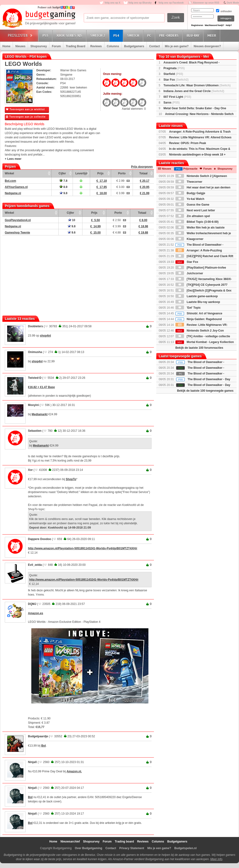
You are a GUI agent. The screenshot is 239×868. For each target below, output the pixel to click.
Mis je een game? (177, 46)
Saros (171, 103)
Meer (212, 35)
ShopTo (71, 479)
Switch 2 (98, 35)
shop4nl (45, 336)
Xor (30, 470)
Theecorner (189, 182)
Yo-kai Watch (190, 199)
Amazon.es (35, 613)
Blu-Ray (194, 35)
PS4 (117, 35)
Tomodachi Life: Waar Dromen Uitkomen (197, 85)
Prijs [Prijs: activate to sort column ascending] (100, 173)
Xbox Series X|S (70, 35)
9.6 (72, 233)
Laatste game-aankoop (197, 296)
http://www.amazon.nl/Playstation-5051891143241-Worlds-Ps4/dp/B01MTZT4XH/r (83, 548)
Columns (113, 46)
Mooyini (33, 405)
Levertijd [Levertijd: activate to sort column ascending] (81, 173)
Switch (134, 35)
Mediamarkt (40, 414)
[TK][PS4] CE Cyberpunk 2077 (201, 285)
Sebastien (35, 431)
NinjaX (32, 762)
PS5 (46, 35)
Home (6, 46)
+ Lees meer (13, 159)
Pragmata (174, 68)
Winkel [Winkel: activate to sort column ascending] (9, 173)
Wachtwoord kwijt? (214, 25)
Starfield (173, 74)
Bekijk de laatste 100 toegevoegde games (205, 391)
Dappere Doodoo (40, 539)
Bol (43, 746)
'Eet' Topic (188, 308)
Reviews (96, 46)
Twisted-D (35, 378)
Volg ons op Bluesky (140, 3)
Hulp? (229, 25)
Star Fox (176, 80)
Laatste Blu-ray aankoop (198, 302)
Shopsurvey (39, 46)
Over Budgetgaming (89, 848)
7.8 (63, 181)
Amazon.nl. (74, 771)
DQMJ (32, 604)
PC (150, 35)
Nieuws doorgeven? (207, 46)
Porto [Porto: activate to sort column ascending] (122, 173)
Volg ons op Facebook (171, 3)
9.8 (63, 193)
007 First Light (177, 97)
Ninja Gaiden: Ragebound (199, 319)
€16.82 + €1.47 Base (41, 387)
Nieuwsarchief (70, 842)
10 (72, 220)
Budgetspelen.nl (185, 848)
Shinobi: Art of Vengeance (199, 313)
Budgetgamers (134, 46)
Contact (155, 46)
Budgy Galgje (190, 193)
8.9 (63, 187)
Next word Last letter (195, 210)
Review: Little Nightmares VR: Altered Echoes (200, 137)
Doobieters (35, 326)
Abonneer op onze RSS (206, 3)
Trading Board (75, 46)
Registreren (197, 25)
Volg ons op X (112, 3)
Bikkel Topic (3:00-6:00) (197, 222)
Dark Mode (233, 3)
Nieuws (20, 46)
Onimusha (35, 352)
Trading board (124, 842)
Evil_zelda (35, 565)
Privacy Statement (132, 848)
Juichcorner (189, 273)
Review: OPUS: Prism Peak (187, 143)
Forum (56, 46)
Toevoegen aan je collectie (26, 117)
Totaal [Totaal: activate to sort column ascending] (143, 173)
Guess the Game (192, 205)
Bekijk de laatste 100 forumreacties (199, 348)
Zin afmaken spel (193, 216)
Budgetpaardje (38, 736)
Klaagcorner (189, 239)
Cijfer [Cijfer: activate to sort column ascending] (62, 173)
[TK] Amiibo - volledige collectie (203, 336)
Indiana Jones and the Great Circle (194, 91)
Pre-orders (170, 35)
